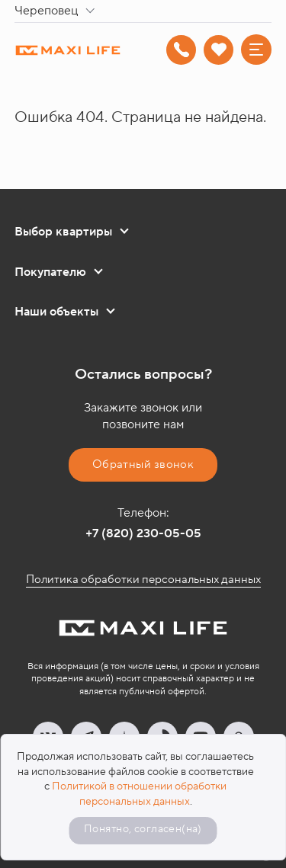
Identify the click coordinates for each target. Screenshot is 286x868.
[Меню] (256, 50)
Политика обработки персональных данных (143, 580)
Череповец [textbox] (46, 11)
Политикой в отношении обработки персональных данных (139, 794)
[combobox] (58, 11)
